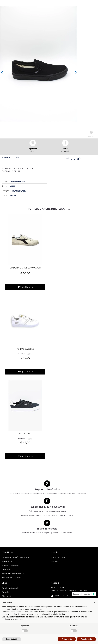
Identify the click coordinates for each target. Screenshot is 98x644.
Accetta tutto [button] (86, 639)
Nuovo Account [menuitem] (58, 557)
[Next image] (76, 72)
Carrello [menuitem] (6, 592)
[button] (38, 64)
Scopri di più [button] (12, 639)
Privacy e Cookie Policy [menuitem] (13, 573)
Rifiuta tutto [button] (67, 639)
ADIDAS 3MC (25, 434)
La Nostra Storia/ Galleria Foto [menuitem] (16, 557)
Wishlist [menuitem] (55, 561)
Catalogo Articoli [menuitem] (10, 588)
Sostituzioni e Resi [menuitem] (11, 565)
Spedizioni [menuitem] (7, 561)
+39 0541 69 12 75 (61, 596)
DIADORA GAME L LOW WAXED (25, 268)
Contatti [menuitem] (6, 569)
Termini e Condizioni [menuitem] (12, 577)
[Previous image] (2, 72)
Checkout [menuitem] (7, 596)
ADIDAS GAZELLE (25, 349)
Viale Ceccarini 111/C (69, 590)
